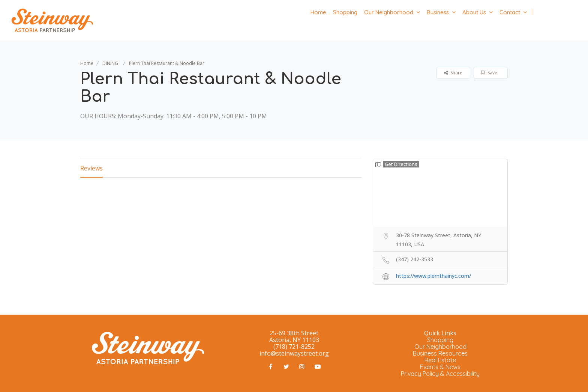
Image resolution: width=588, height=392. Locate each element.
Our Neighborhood (389, 12)
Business (438, 12)
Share (453, 73)
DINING (110, 63)
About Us (474, 12)
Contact (510, 12)
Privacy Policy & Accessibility (440, 374)
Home (318, 12)
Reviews (91, 168)
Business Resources (440, 353)
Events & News (440, 367)
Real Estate (440, 360)
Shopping (345, 12)
